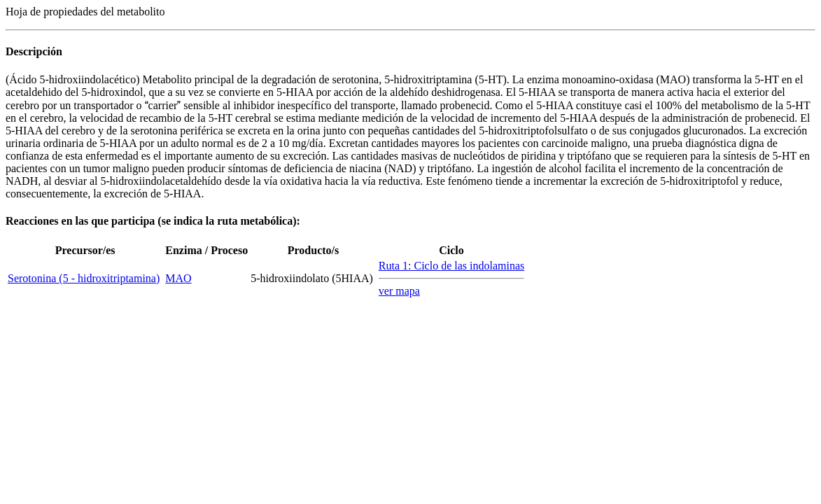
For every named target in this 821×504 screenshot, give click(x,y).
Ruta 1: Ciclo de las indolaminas (451, 266)
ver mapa (399, 291)
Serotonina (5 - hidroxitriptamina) (84, 278)
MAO (178, 278)
